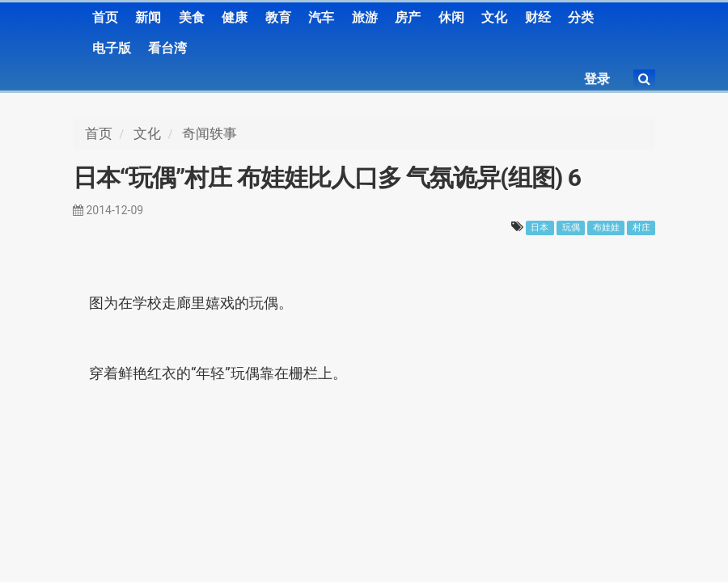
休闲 (451, 17)
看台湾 (167, 48)
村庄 (641, 228)
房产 (408, 17)
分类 (581, 17)
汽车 (321, 17)
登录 (597, 79)
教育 (278, 17)
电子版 (112, 48)
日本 (540, 228)
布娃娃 (606, 228)
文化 (494, 17)
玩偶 (571, 228)
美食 (192, 17)
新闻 (148, 17)
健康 (235, 17)
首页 (105, 17)
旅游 (365, 17)
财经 (538, 17)
